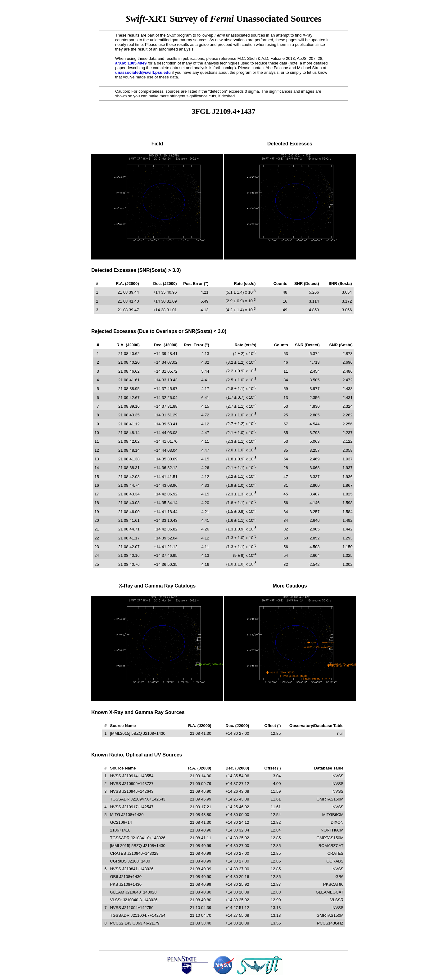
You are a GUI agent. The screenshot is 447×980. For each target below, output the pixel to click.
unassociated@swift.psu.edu (143, 72)
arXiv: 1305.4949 (131, 63)
